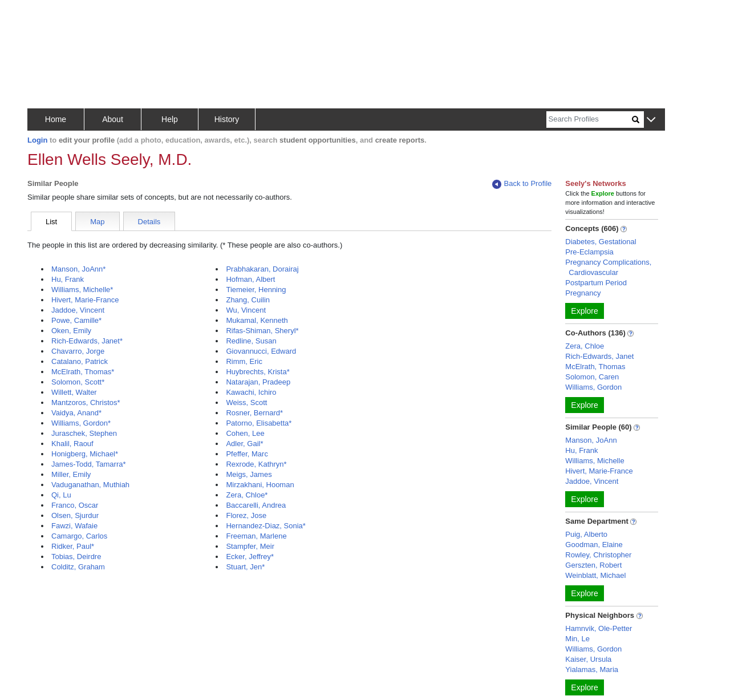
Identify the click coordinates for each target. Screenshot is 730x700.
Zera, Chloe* (247, 495)
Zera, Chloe (585, 346)
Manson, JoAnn (591, 440)
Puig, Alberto (586, 534)
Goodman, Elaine (594, 545)
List (51, 222)
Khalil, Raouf (72, 444)
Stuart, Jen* (245, 567)
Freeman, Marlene (256, 536)
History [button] (227, 119)
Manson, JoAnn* (78, 269)
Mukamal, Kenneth (257, 320)
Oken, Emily (71, 331)
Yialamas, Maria (592, 669)
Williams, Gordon (593, 387)
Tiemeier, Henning (256, 290)
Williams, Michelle (595, 461)
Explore (584, 311)
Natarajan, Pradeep (258, 382)
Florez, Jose (246, 515)
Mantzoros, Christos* (86, 402)
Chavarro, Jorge (78, 351)
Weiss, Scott (246, 402)
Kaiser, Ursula (588, 659)
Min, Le (577, 639)
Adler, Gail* (244, 444)
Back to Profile (522, 184)
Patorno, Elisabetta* (259, 423)
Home (56, 119)
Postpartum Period (596, 283)
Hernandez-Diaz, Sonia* (265, 526)
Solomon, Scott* (78, 382)
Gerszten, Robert (593, 565)
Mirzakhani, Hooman (260, 485)
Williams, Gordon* (81, 423)
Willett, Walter (74, 392)
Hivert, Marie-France (85, 300)
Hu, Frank (68, 279)
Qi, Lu (61, 495)
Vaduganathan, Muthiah (90, 485)
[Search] (589, 120)
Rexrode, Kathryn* (256, 464)
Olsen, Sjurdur (75, 515)
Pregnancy (583, 293)
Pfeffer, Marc (247, 454)
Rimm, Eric (244, 361)
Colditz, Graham (78, 567)
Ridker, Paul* (73, 546)
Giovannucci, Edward (261, 351)
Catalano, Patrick (80, 361)
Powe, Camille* (76, 320)
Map (97, 222)
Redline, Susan (251, 341)
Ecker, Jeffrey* (250, 557)
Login (37, 140)
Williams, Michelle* (82, 290)
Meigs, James (249, 474)
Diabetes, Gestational (601, 242)
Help (170, 119)
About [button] (113, 119)
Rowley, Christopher (598, 555)
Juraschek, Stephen (84, 433)
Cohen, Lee (245, 433)
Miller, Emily (71, 474)
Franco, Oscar (75, 505)
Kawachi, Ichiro (251, 392)
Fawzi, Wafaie (74, 526)
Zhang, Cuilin (248, 300)
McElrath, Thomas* (83, 372)
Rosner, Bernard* (254, 413)
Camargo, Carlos (79, 536)
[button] (651, 120)
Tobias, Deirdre (76, 557)
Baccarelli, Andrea (256, 505)
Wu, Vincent (246, 310)
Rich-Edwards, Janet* (87, 341)
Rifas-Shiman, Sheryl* (262, 331)
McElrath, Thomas (595, 367)
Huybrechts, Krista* (257, 372)
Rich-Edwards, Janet (599, 356)
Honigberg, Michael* (85, 454)
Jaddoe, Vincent (78, 310)
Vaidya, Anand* (76, 413)
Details (149, 222)
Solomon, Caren (592, 377)
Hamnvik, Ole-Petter (599, 628)
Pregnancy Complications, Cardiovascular (608, 267)
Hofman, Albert (250, 279)
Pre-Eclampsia (589, 252)
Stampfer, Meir (250, 546)
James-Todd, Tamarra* (89, 464)
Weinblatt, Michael (595, 575)
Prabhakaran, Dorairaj (262, 269)
